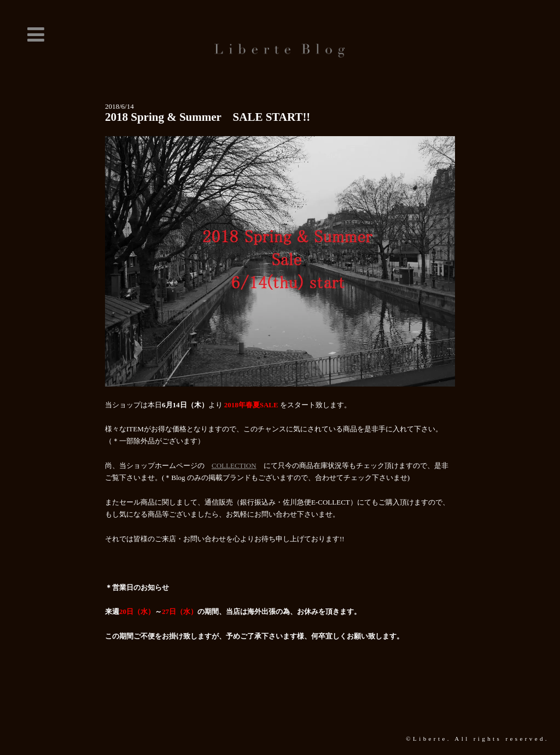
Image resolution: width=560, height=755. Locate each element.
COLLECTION (234, 466)
